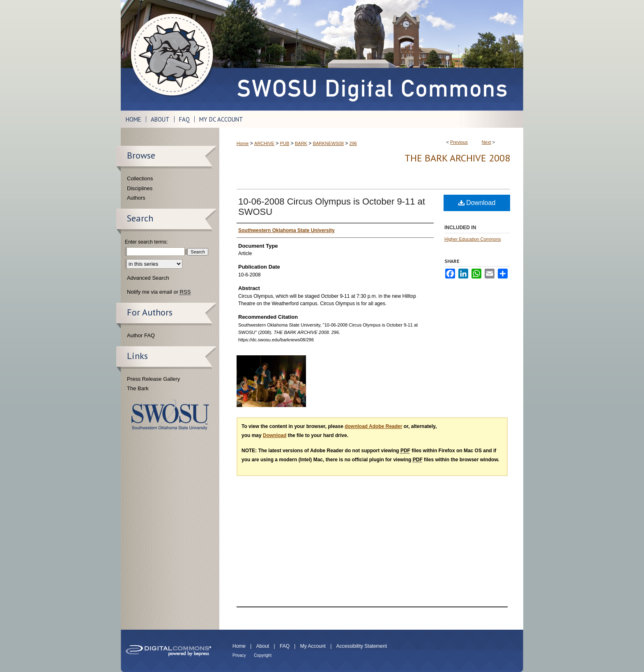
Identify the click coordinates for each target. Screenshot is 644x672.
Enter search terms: (146, 242)
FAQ (285, 646)
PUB (285, 143)
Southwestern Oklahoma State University (170, 415)
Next (486, 142)
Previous (459, 142)
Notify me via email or (159, 292)
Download (477, 203)
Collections (140, 178)
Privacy (239, 655)
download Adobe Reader (373, 426)
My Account (313, 646)
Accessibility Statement (362, 646)
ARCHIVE (264, 143)
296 (353, 143)
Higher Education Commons (473, 239)
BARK (301, 143)
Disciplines (140, 188)
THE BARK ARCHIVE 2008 (457, 158)
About (263, 646)
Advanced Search (148, 278)
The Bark (138, 388)
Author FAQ (141, 335)
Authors (136, 198)
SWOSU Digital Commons (371, 55)
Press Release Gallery (153, 379)
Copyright (263, 655)
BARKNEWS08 (328, 143)
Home (243, 143)
